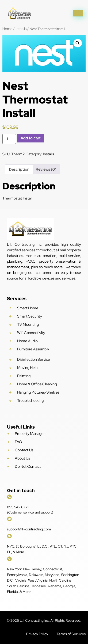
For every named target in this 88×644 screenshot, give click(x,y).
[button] (78, 43)
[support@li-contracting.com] (9, 519)
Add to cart (31, 138)
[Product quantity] (9, 139)
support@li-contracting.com (29, 529)
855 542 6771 (18, 507)
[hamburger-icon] (78, 13)
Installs (21, 29)
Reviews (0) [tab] (46, 169)
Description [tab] (19, 169)
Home (7, 29)
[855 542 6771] (9, 497)
